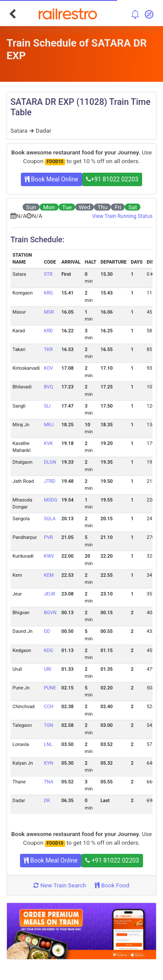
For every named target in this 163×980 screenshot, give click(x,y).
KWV (49, 556)
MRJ (49, 425)
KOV (48, 368)
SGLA (50, 519)
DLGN (50, 462)
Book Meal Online (52, 179)
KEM (49, 575)
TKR (48, 350)
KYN (48, 763)
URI (48, 669)
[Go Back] (12, 14)
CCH (49, 707)
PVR (48, 537)
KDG (48, 651)
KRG (48, 293)
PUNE (50, 688)
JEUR (50, 594)
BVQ (48, 387)
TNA (48, 782)
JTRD (50, 481)
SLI (47, 406)
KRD (48, 331)
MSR (49, 312)
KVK (48, 443)
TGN (49, 725)
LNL (48, 744)
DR (47, 801)
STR (48, 274)
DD (47, 631)
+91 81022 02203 (112, 179)
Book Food (112, 885)
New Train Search (60, 885)
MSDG (51, 500)
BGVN (50, 613)
